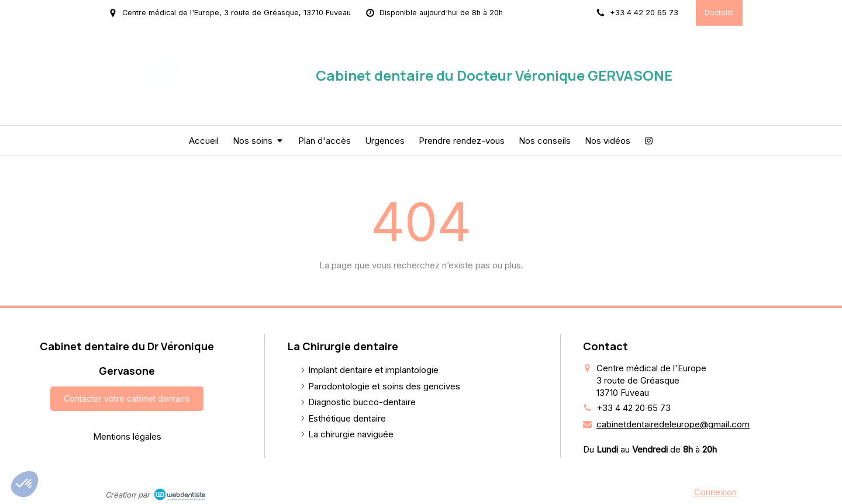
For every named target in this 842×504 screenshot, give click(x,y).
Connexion (715, 492)
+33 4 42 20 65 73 (634, 408)
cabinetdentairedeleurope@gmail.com (673, 424)
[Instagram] (649, 141)
